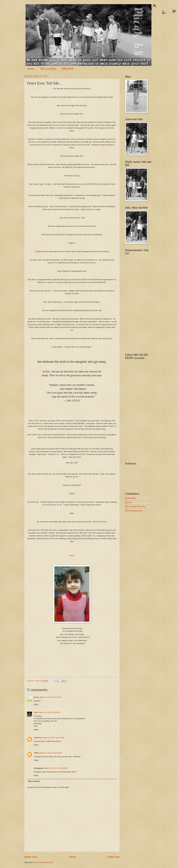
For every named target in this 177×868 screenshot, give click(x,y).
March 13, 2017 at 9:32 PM (49, 712)
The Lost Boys (48, 69)
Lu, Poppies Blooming (137, 507)
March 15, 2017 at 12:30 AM (56, 768)
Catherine (38, 738)
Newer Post (31, 857)
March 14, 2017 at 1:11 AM (53, 738)
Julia (38, 681)
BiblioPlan (68, 69)
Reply (36, 704)
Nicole (36, 697)
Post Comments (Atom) (44, 862)
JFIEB (36, 753)
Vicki (36, 712)
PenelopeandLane (135, 511)
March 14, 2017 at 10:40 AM (51, 753)
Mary (72, 555)
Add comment (34, 781)
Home (31, 69)
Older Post (114, 857)
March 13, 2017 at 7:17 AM (51, 697)
